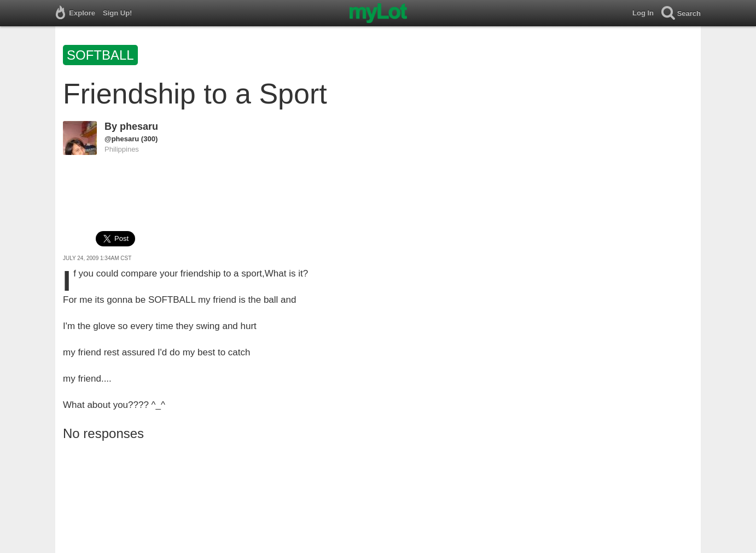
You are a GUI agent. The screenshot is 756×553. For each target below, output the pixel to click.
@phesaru (122, 139)
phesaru (139, 126)
